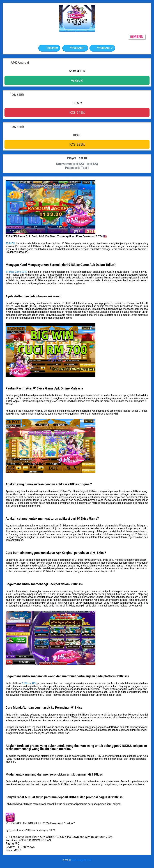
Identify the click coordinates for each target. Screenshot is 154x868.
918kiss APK (29, 683)
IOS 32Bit (77, 144)
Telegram (49, 48)
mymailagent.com (81, 860)
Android (77, 80)
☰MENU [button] (137, 37)
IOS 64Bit (77, 112)
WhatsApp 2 (102, 48)
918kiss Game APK (16, 272)
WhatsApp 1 (75, 48)
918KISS (10, 243)
